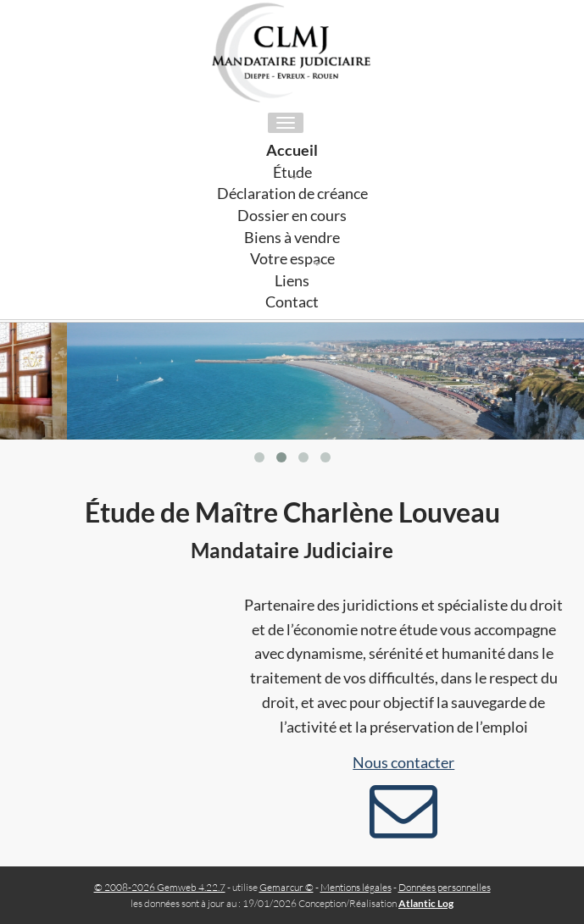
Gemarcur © (286, 887)
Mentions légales (356, 887)
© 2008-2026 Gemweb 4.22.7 (160, 887)
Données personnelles (445, 887)
